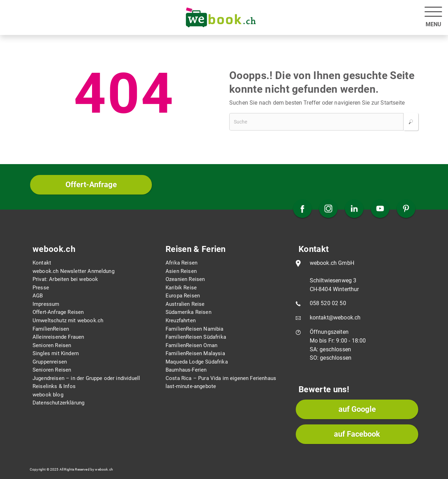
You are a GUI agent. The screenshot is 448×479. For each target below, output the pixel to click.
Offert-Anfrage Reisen (58, 312)
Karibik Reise (181, 288)
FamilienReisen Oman (191, 345)
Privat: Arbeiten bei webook (65, 279)
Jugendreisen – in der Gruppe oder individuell (86, 378)
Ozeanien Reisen (185, 279)
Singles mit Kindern (56, 353)
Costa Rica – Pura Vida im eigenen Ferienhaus (221, 378)
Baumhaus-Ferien (186, 370)
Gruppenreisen (50, 362)
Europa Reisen (183, 296)
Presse (41, 288)
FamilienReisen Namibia (195, 329)
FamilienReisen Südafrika (196, 337)
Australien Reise (185, 304)
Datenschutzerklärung (58, 403)
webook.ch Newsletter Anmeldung (73, 271)
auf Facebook (357, 434)
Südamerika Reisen (188, 312)
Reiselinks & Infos (54, 386)
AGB (38, 296)
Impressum (46, 304)
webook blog (48, 395)
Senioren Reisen (52, 345)
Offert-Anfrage (91, 185)
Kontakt (42, 263)
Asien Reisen (181, 271)
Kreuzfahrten (181, 320)
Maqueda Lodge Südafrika (197, 362)
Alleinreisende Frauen (58, 337)
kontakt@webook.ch (335, 318)
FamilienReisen (51, 329)
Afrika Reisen (181, 263)
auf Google (357, 409)
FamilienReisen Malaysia (195, 353)
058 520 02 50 (328, 303)
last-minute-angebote (191, 386)
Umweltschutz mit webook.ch (68, 320)
